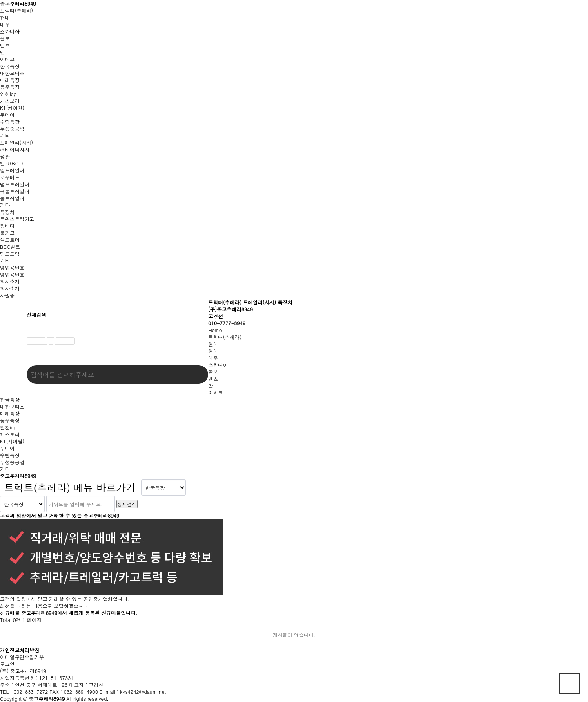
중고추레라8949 (18, 3)
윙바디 (7, 226)
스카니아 (10, 31)
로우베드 (10, 177)
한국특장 (10, 66)
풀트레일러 (12, 198)
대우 (5, 24)
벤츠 (5, 45)
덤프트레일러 (15, 184)
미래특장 (10, 80)
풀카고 (7, 233)
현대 (5, 17)
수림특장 (10, 122)
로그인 (7, 664)
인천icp (8, 94)
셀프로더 (10, 240)
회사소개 (10, 281)
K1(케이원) (12, 108)
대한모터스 (12, 73)
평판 (5, 156)
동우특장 (10, 87)
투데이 (7, 115)
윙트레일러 (12, 170)
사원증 (7, 295)
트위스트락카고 (17, 219)
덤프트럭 (10, 254)
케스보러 (10, 101)
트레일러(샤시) (17, 142)
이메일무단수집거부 (22, 657)
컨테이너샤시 (15, 149)
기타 (5, 135)
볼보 (5, 38)
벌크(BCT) (12, 163)
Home (215, 330)
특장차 (7, 212)
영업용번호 (12, 267)
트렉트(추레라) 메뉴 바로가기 (70, 487)
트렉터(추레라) (17, 10)
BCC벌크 (10, 247)
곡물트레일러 (15, 191)
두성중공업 (12, 129)
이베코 (7, 59)
